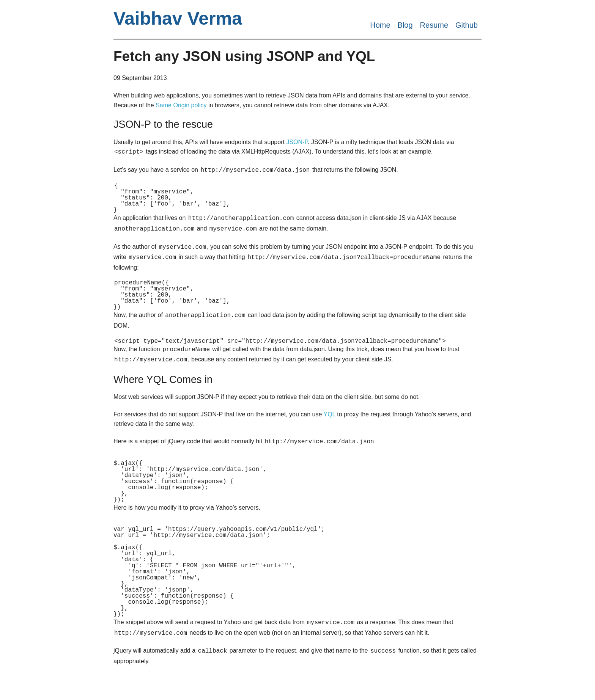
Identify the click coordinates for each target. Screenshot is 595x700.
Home (380, 25)
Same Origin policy (181, 105)
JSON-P (297, 142)
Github (467, 25)
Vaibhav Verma (178, 18)
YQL (329, 423)
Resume (434, 25)
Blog (405, 25)
